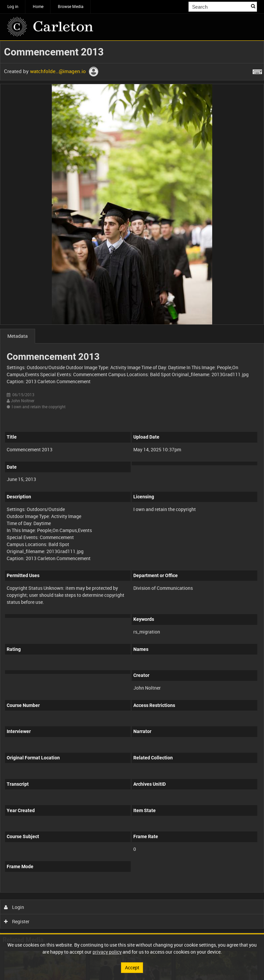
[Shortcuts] (257, 70)
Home (38, 6)
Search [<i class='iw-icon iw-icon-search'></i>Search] (253, 6)
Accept (132, 967)
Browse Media (71, 6)
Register (17, 921)
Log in (13, 6)
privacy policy (107, 952)
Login (14, 907)
